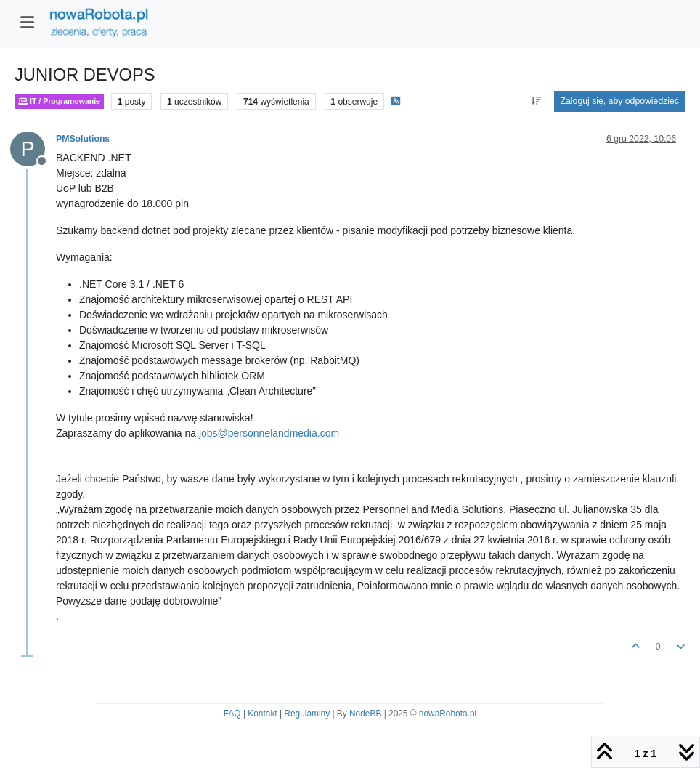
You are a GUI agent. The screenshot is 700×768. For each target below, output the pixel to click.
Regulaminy (307, 714)
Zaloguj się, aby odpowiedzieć (620, 101)
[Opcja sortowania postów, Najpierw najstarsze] (536, 101)
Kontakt (262, 714)
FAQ (232, 714)
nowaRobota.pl (448, 714)
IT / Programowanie (59, 101)
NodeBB (365, 714)
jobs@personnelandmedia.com (269, 433)
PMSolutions (83, 139)
